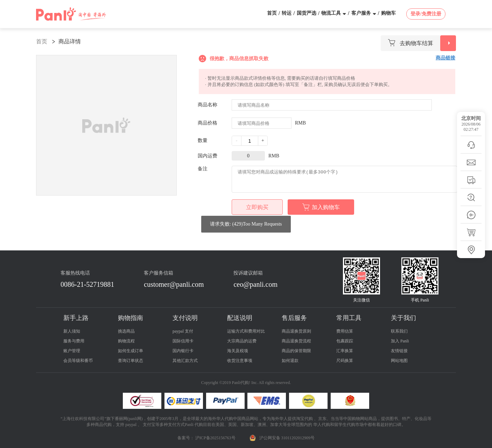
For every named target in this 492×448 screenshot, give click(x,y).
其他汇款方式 (185, 361)
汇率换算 (345, 351)
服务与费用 (74, 341)
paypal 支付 (183, 331)
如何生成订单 (131, 351)
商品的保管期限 (296, 351)
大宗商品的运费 (242, 341)
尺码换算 (345, 361)
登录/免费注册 (426, 14)
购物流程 (126, 341)
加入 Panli (400, 341)
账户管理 (72, 351)
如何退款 (290, 361)
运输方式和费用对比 (246, 331)
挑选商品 (126, 331)
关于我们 (403, 318)
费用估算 (345, 331)
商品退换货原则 (296, 331)
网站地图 (399, 361)
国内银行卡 (183, 351)
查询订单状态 (131, 361)
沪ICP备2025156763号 (215, 438)
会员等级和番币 (78, 361)
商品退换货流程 (296, 341)
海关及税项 (238, 351)
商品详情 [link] (70, 41)
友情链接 (399, 351)
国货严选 (307, 13)
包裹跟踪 (345, 341)
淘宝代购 (304, 419)
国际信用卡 (183, 341)
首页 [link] (42, 41)
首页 (272, 13)
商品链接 (445, 58)
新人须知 (72, 331)
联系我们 (399, 331)
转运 (287, 13)
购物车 (388, 13)
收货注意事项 (240, 361)
